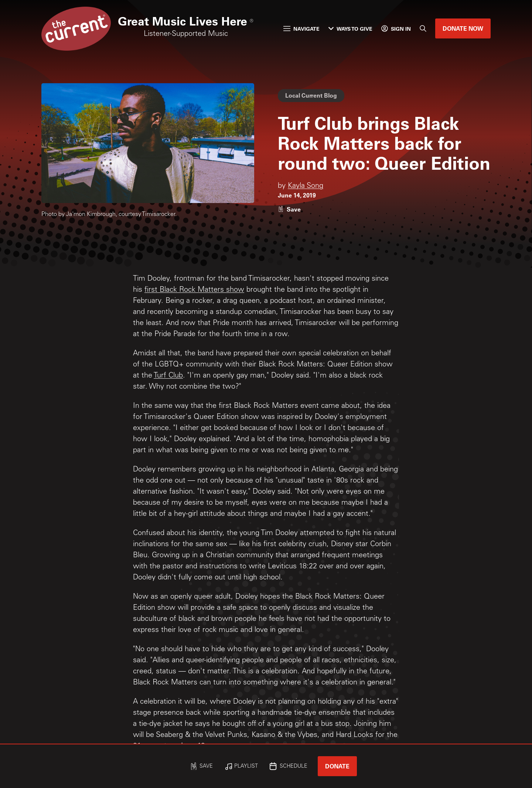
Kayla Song (306, 186)
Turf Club (168, 376)
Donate (337, 766)
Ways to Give (350, 29)
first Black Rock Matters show (194, 290)
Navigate (301, 29)
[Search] (423, 28)
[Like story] (289, 209)
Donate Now (463, 28)
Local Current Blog (311, 95)
